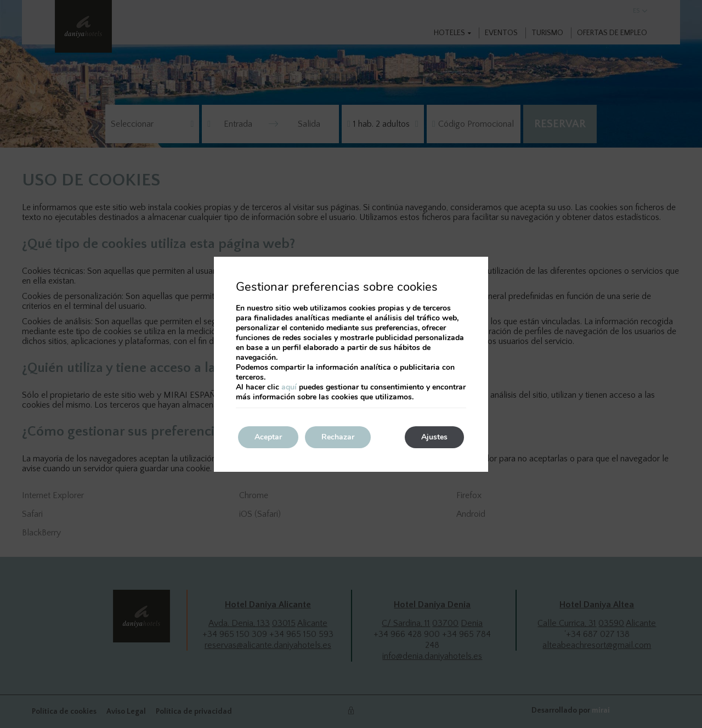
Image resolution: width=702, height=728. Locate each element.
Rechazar (338, 437)
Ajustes (434, 437)
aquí (289, 387)
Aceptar (268, 437)
